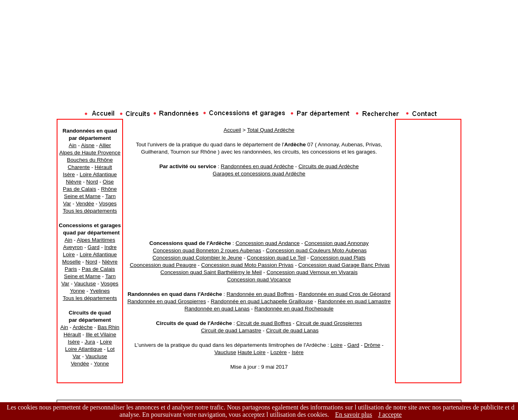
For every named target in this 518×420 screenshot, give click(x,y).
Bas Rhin (108, 327)
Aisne (88, 145)
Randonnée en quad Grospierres (167, 301)
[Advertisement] (259, 91)
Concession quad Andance (268, 243)
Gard (93, 247)
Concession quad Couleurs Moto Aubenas (316, 250)
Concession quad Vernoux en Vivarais (312, 272)
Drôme (372, 345)
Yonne (77, 291)
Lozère (279, 352)
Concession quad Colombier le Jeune (197, 258)
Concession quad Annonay (336, 243)
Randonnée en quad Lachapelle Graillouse (262, 301)
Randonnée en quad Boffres (260, 294)
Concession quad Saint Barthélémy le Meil (211, 272)
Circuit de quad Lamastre (231, 330)
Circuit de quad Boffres (264, 323)
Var (67, 204)
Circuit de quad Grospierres (329, 323)
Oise (108, 182)
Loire (69, 254)
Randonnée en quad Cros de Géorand (345, 294)
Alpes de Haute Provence (90, 153)
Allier (105, 145)
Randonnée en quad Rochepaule (294, 309)
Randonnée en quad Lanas (217, 309)
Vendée (85, 204)
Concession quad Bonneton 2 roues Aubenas (207, 250)
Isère (69, 174)
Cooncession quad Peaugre (163, 265)
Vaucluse (85, 284)
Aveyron (73, 247)
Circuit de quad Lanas (292, 330)
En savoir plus (354, 415)
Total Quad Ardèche (271, 130)
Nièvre (74, 182)
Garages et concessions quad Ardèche (259, 174)
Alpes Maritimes (96, 240)
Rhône (109, 189)
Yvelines (100, 291)
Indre (110, 247)
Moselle (71, 262)
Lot (111, 349)
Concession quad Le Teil (276, 258)
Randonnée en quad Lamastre (354, 301)
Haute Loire (252, 352)
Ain (73, 145)
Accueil (232, 130)
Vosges (108, 204)
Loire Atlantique (98, 174)
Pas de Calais (79, 189)
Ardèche (83, 327)
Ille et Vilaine (101, 335)
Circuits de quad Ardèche (328, 166)
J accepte (390, 415)
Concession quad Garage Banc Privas (344, 265)
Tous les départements (90, 211)
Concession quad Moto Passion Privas (247, 265)
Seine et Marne (82, 196)
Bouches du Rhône (90, 160)
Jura (90, 342)
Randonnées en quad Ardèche (257, 166)
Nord (92, 182)
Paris (71, 269)
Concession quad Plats (338, 258)
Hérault (103, 167)
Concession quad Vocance (259, 280)
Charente (79, 167)
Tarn (110, 196)
